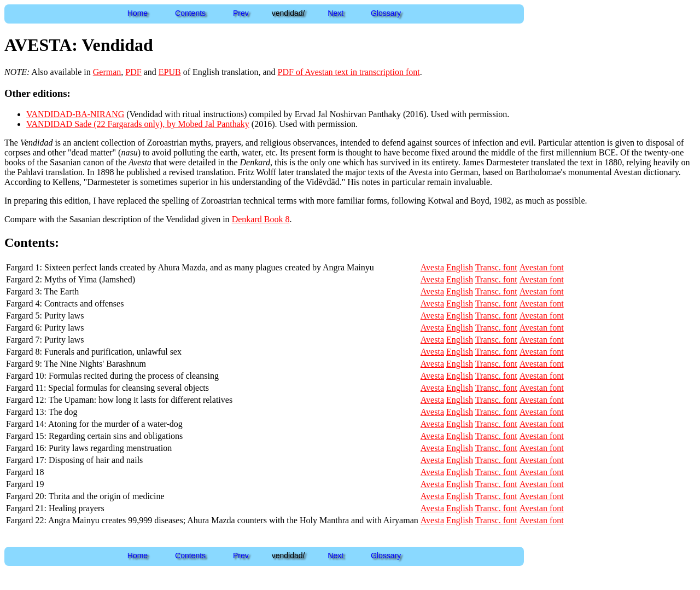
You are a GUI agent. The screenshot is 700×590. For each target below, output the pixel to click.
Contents (190, 13)
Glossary (386, 13)
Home (138, 13)
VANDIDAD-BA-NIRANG (75, 114)
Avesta (432, 267)
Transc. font (496, 267)
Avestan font (542, 267)
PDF (133, 72)
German (107, 72)
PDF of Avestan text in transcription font (349, 72)
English (460, 267)
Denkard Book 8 (261, 219)
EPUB (170, 72)
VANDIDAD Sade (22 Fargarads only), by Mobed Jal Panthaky (138, 124)
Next (336, 13)
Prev (241, 13)
